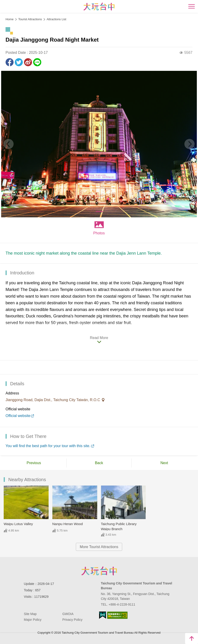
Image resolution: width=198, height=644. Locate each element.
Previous (34, 463)
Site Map (30, 614)
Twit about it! (19, 62)
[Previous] (9, 144)
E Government (103, 615)
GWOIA (68, 614)
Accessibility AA (117, 615)
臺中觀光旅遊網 (99, 7)
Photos (99, 233)
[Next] (189, 144)
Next (164, 463)
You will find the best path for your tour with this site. (48, 446)
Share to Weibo (28, 62)
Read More (99, 338)
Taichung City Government (99, 571)
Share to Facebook (10, 62)
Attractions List (56, 19)
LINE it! (37, 62)
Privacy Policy (72, 620)
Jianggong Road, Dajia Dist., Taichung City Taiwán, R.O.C (53, 400)
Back (99, 463)
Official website (18, 416)
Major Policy (33, 620)
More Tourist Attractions (99, 547)
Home (10, 19)
